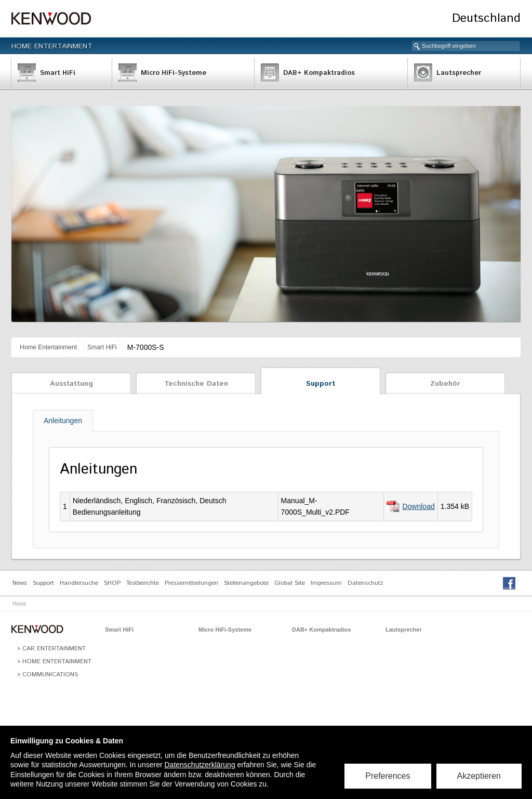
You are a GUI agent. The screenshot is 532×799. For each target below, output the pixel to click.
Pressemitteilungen (191, 583)
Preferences (388, 776)
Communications (50, 674)
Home (19, 604)
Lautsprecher (404, 630)
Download (418, 506)
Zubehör (445, 384)
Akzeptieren (479, 776)
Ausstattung (71, 384)
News (20, 583)
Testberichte (143, 583)
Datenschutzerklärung (199, 765)
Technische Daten (196, 384)
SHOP (112, 583)
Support (321, 384)
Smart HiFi (102, 347)
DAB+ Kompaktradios (321, 630)
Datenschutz (365, 583)
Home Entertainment (52, 46)
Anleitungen (63, 421)
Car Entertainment (54, 649)
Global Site (290, 583)
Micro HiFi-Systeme (225, 630)
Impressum (326, 583)
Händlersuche (79, 583)
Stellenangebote (246, 583)
